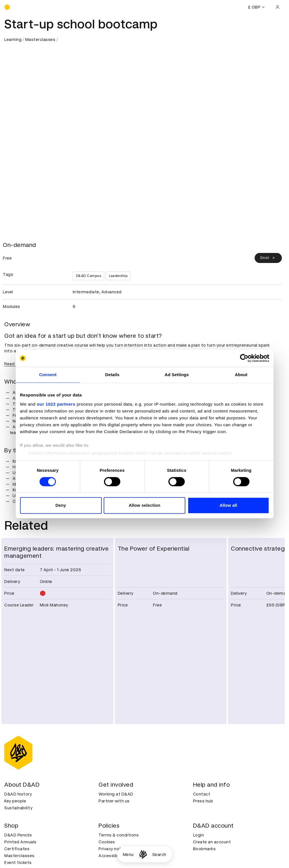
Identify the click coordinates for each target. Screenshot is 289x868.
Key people (15, 801)
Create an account (212, 842)
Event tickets (18, 863)
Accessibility (112, 856)
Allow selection (144, 505)
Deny (61, 505)
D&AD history (18, 794)
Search (159, 855)
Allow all (228, 505)
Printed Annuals (20, 842)
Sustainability (18, 808)
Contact (202, 794)
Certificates (17, 849)
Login (199, 835)
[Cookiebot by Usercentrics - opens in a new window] (244, 358)
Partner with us (114, 801)
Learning (13, 40)
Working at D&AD (116, 794)
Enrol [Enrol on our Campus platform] (268, 258)
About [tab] (241, 375)
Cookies (107, 842)
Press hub (203, 801)
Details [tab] (112, 375)
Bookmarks (205, 849)
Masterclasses (40, 40)
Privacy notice (113, 849)
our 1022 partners (56, 404)
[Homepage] (143, 854)
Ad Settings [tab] (177, 375)
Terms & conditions (119, 835)
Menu (128, 855)
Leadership (118, 276)
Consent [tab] (48, 375)
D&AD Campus (89, 276)
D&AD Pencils (18, 835)
